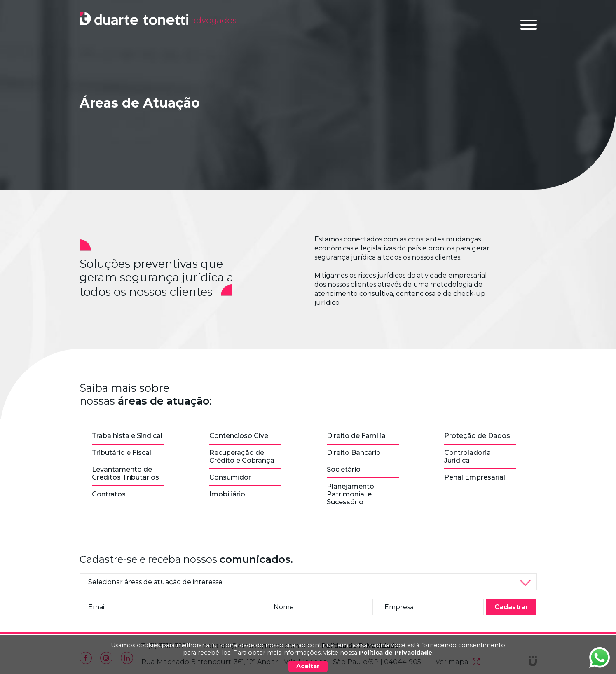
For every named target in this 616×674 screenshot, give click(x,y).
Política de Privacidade (396, 653)
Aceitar (308, 666)
